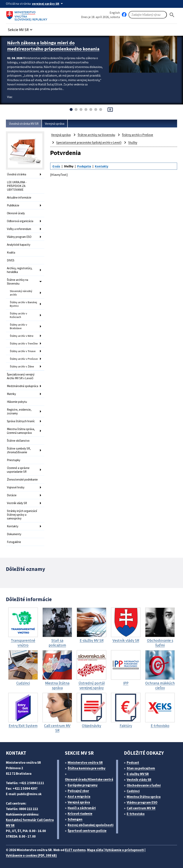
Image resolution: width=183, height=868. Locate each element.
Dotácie (12, 495)
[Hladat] (172, 15)
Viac (10, 97)
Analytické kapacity (19, 245)
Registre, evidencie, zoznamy (19, 411)
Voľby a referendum (19, 229)
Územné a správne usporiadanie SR (18, 470)
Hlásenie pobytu (17, 402)
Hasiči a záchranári (82, 808)
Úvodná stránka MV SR (24, 124)
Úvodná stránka (17, 174)
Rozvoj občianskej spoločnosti (91, 825)
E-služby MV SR (138, 774)
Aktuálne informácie (19, 197)
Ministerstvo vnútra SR (85, 763)
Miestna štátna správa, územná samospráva (21, 431)
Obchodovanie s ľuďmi (144, 785)
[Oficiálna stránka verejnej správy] (48, 4)
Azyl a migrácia (79, 797)
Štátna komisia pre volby (87, 768)
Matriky (11, 394)
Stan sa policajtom (141, 768)
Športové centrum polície (87, 831)
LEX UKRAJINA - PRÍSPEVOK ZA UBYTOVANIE (17, 186)
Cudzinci (133, 791)
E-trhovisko (136, 814)
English (115, 13)
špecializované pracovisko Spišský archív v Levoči (89, 142)
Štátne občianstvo (18, 441)
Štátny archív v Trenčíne (24, 343)
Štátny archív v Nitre (22, 336)
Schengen (75, 819)
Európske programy (83, 785)
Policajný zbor (78, 791)
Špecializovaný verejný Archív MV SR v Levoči (21, 376)
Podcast (133, 763)
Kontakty (13, 526)
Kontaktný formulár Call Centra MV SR (30, 823)
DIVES (11, 260)
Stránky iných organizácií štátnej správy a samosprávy (22, 515)
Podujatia (84, 166)
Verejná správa (55, 124)
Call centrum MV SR (141, 808)
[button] (21, 29)
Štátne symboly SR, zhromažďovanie (19, 450)
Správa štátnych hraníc (21, 421)
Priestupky (14, 460)
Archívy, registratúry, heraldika (20, 270)
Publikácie (13, 205)
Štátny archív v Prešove (24, 359)
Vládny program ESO (19, 237)
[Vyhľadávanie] (148, 15)
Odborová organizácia (20, 221)
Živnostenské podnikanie (22, 479)
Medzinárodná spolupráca (23, 386)
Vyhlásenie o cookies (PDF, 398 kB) (31, 855)
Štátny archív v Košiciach (18, 315)
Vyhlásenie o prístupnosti (125, 850)
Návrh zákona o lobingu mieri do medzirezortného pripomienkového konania (53, 46)
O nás (56, 166)
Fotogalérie (14, 542)
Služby (133, 142)
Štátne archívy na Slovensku (18, 282)
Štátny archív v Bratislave (18, 326)
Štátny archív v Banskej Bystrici (23, 304)
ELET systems (75, 850)
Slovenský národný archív (21, 293)
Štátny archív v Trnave (23, 351)
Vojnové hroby (16, 487)
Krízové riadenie (80, 814)
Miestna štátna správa (144, 797)
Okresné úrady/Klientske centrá (89, 779)
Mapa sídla (95, 850)
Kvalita (11, 252)
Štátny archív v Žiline (22, 366)
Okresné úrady (16, 213)
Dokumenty (14, 534)
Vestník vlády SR (17, 503)
